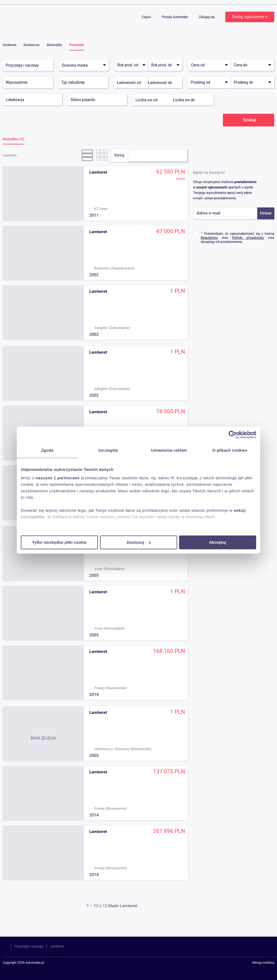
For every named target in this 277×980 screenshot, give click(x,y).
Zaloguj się (207, 17)
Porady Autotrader (176, 17)
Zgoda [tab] (47, 450)
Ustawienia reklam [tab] (169, 450)
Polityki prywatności (248, 238)
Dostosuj (139, 542)
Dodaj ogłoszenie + (250, 17)
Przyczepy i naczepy (29, 946)
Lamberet (57, 946)
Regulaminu (209, 238)
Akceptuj (218, 542)
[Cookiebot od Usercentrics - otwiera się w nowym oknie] (233, 435)
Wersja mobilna (263, 963)
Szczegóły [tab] (108, 450)
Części (147, 17)
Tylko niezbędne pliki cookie (59, 542)
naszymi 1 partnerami (57, 478)
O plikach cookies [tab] (230, 450)
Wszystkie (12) (14, 139)
